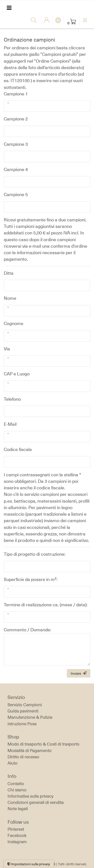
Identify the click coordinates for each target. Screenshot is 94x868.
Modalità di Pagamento (30, 751)
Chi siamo (17, 790)
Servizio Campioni (25, 705)
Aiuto (13, 763)
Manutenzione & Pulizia (30, 717)
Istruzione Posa (22, 724)
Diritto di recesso (23, 757)
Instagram (17, 842)
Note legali (18, 809)
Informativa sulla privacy (30, 796)
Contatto (16, 784)
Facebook (17, 835)
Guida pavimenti (23, 711)
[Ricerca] (35, 21)
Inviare (79, 673)
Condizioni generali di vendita (36, 802)
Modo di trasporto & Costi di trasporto (43, 744)
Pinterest (16, 829)
